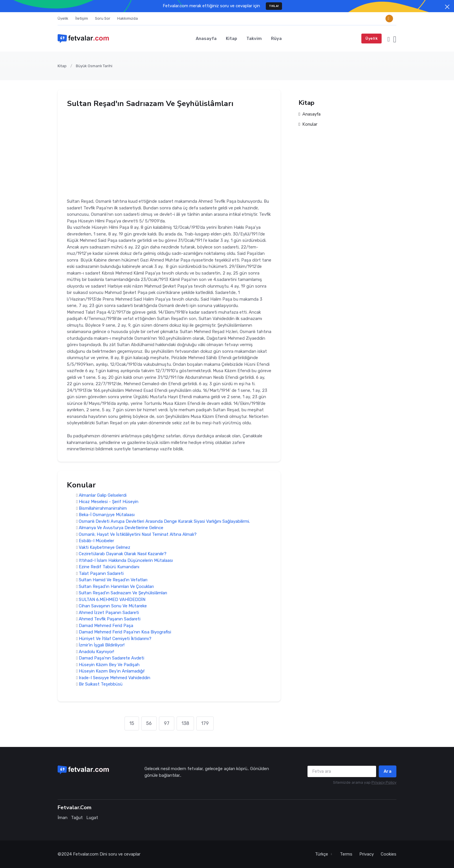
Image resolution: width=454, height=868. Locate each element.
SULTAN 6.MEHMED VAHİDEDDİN (112, 600)
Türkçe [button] (322, 854)
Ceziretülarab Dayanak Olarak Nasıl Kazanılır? (123, 554)
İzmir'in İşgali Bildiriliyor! (102, 645)
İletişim (82, 18)
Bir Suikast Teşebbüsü (101, 684)
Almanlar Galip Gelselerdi (103, 495)
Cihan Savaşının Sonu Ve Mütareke (113, 606)
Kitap (231, 39)
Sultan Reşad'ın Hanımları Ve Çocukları (116, 586)
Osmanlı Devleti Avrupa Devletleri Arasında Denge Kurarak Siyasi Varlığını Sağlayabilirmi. (164, 521)
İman (63, 818)
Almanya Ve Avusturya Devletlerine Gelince (121, 528)
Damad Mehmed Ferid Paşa (106, 626)
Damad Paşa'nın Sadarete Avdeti (111, 658)
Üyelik (63, 18)
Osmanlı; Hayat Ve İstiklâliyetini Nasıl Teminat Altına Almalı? (138, 534)
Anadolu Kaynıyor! (96, 652)
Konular (308, 124)
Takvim (254, 39)
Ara (388, 771)
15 (132, 723)
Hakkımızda (128, 18)
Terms (346, 854)
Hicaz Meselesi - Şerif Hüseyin (109, 502)
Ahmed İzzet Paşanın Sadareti (109, 613)
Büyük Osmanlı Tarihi (94, 66)
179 (205, 723)
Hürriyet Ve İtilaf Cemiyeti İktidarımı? (115, 639)
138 (185, 723)
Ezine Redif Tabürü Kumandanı (109, 567)
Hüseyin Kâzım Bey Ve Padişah (109, 665)
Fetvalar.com (86, 854)
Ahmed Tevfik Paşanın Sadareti (110, 619)
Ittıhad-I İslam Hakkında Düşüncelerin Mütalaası (126, 560)
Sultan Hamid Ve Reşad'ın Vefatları (113, 580)
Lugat (92, 818)
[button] (389, 39)
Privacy (367, 854)
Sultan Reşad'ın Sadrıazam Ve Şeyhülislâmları (123, 593)
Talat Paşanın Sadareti (101, 573)
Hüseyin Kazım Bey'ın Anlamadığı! (112, 671)
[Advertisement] (169, 151)
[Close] (447, 7)
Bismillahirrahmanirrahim (103, 508)
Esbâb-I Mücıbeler (96, 541)
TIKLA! (274, 6)
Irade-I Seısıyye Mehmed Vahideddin (115, 678)
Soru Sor (103, 18)
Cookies (389, 854)
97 (167, 723)
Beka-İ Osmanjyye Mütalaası (107, 515)
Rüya (276, 39)
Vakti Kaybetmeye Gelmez (105, 547)
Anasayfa (206, 39)
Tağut (77, 818)
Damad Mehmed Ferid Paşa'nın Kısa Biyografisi (125, 632)
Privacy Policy (384, 782)
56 (149, 723)
